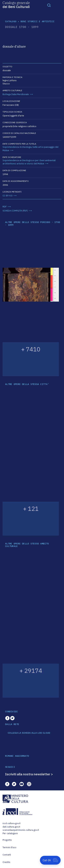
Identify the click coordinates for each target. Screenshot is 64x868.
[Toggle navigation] (49, 5)
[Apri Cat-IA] (50, 860)
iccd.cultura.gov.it (12, 823)
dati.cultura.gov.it (11, 827)
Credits (6, 862)
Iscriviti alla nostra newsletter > (29, 774)
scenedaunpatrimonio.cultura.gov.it (21, 830)
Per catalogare (10, 833)
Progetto (7, 840)
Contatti (7, 855)
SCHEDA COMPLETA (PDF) (15, 211)
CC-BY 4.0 (8, 196)
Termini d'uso (9, 847)
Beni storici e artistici (38, 21)
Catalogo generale (16, 5)
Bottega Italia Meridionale (16, 94)
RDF (5, 207)
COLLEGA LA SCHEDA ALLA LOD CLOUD (29, 733)
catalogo (11, 21)
